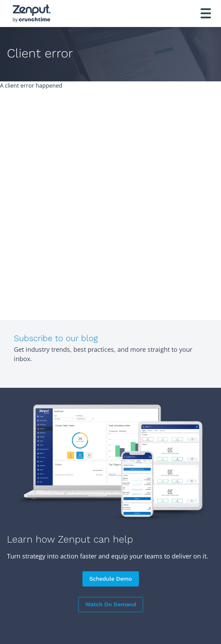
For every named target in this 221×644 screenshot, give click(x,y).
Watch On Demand (111, 604)
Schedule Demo (111, 579)
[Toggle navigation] (206, 13)
